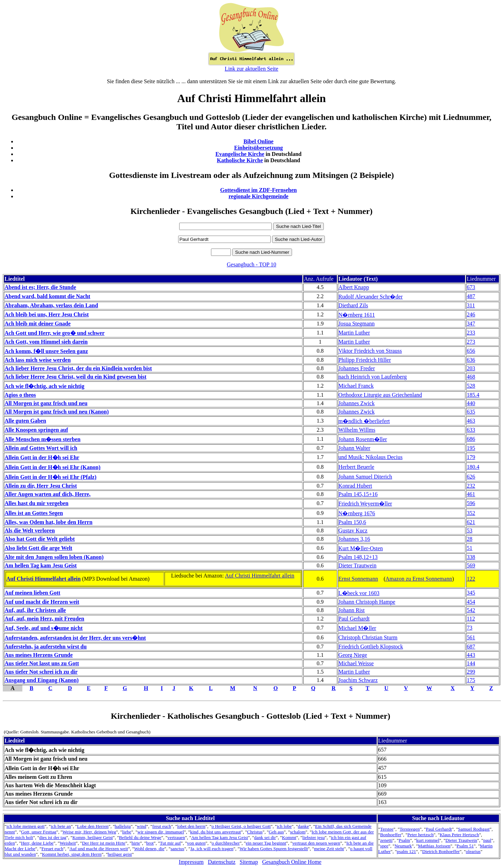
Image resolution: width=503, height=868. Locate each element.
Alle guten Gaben (25, 421)
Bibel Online (258, 141)
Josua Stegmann (357, 324)
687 (471, 647)
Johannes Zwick (357, 403)
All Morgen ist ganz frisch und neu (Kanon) (57, 412)
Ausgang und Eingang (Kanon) (42, 680)
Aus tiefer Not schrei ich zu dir (41, 672)
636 (471, 360)
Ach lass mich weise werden (38, 360)
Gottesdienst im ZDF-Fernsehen (258, 190)
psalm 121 (406, 851)
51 (469, 548)
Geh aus (276, 832)
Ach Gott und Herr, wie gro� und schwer (54, 333)
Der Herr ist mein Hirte (104, 843)
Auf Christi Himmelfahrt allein (43, 579)
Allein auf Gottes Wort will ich (41, 448)
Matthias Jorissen (434, 846)
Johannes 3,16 (354, 539)
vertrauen (176, 837)
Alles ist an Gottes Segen (34, 513)
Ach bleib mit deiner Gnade (38, 324)
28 (469, 539)
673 (471, 287)
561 (471, 637)
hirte (136, 843)
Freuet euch (53, 849)
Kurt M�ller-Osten (361, 548)
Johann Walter (354, 448)
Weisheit (68, 843)
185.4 (473, 395)
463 (471, 421)
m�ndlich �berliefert (364, 421)
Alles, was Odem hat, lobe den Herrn (49, 522)
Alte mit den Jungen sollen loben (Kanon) (54, 557)
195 (471, 448)
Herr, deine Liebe (37, 843)
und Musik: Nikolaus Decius (371, 457)
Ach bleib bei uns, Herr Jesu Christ (47, 314)
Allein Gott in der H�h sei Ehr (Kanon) (53, 467)
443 (471, 655)
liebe (127, 832)
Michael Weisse (356, 663)
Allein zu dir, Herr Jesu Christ (41, 486)
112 (471, 619)
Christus (255, 832)
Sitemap (249, 862)
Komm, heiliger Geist (93, 837)
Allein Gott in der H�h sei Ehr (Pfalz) (50, 477)
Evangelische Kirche (240, 154)
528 (471, 386)
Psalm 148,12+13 (358, 557)
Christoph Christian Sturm (368, 637)
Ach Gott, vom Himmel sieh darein (46, 342)
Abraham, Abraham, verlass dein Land (51, 305)
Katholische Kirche (240, 160)
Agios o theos (20, 395)
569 (471, 565)
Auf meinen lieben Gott (32, 593)
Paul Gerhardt (354, 619)
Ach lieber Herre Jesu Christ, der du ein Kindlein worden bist (78, 368)
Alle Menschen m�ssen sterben (42, 439)
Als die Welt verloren (30, 530)
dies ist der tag (53, 837)
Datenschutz (222, 862)
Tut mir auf (170, 843)
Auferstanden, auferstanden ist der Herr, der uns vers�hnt (75, 638)
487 (471, 296)
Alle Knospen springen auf (36, 430)
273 (471, 342)
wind (142, 826)
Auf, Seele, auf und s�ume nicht (44, 628)
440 (471, 403)
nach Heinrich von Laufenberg (373, 377)
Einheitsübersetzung (258, 148)
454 (471, 602)
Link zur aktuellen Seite (251, 69)
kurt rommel (428, 840)
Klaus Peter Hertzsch (460, 835)
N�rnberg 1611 (357, 315)
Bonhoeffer (391, 835)
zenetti (386, 840)
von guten (196, 843)
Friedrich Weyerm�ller (365, 504)
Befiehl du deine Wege (140, 837)
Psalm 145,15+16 (358, 494)
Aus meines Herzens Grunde (39, 655)
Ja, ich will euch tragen (212, 849)
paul (487, 840)
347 (471, 324)
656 (471, 351)
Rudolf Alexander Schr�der (371, 297)
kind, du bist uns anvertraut (215, 832)
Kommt (289, 837)
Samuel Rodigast (474, 829)
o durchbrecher (226, 843)
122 (471, 579)
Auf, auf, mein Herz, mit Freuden (44, 619)
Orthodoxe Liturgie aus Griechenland (380, 395)
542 (471, 610)
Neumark (403, 846)
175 (471, 680)
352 (471, 513)
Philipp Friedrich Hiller (365, 360)
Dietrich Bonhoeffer (441, 851)
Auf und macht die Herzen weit (42, 602)
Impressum (191, 862)
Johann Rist (352, 610)
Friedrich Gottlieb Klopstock (371, 647)
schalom (298, 832)
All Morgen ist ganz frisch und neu (46, 403)
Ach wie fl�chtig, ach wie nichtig (44, 386)
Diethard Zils (353, 305)
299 (471, 672)
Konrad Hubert (355, 486)
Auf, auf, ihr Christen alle (35, 610)
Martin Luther (354, 333)
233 (471, 333)
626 (471, 477)
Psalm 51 (465, 846)
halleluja (123, 826)
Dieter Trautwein (358, 565)
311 (471, 305)
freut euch (162, 826)
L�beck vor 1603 (359, 593)
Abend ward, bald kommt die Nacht (47, 296)
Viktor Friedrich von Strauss (370, 351)
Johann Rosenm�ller (363, 439)
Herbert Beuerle (356, 467)
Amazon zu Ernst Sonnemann (419, 579)
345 (471, 593)
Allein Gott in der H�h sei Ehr (42, 457)
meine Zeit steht (329, 849)
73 (469, 628)
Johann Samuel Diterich (365, 477)
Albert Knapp (354, 287)
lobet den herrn (191, 826)
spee (384, 846)
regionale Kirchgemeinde (258, 196)
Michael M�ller (357, 628)
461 (471, 494)
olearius (473, 851)
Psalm (404, 840)
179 (471, 457)
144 (471, 663)
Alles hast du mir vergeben (37, 503)
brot (150, 843)
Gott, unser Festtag (39, 832)
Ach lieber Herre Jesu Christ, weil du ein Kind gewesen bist (75, 377)
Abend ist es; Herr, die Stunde (40, 287)
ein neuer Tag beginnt (266, 843)
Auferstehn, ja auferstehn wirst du (46, 647)
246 (471, 314)
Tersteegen (410, 829)
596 (471, 503)
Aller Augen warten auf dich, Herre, (48, 494)
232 (471, 486)
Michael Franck (356, 386)
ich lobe (285, 826)
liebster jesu (314, 837)
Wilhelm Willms (357, 430)
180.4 (473, 467)
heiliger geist (120, 854)
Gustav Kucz (353, 530)
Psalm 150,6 (352, 522)
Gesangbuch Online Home (292, 862)
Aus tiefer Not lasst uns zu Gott (42, 663)
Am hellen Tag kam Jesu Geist (41, 565)
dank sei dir (265, 837)
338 (471, 557)
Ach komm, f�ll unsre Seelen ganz (46, 351)
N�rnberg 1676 (357, 513)
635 (471, 412)
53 (469, 530)
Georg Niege (353, 655)
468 (471, 377)
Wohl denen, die (149, 849)
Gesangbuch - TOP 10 (251, 264)
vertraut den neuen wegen (316, 843)
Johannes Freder (357, 368)
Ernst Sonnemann (358, 579)
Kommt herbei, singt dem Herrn (72, 854)
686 (471, 439)
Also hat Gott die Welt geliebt (40, 539)
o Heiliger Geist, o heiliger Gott (241, 826)
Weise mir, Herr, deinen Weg (89, 832)
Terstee (387, 829)
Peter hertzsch (420, 835)
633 (471, 430)
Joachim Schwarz (358, 680)
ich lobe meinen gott (25, 826)
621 (471, 522)
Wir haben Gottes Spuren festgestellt (274, 849)
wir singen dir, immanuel (161, 832)
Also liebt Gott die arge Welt (38, 548)
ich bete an (61, 826)
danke (304, 826)
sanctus (177, 849)
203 (471, 368)
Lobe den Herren (93, 826)
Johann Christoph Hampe (367, 602)
